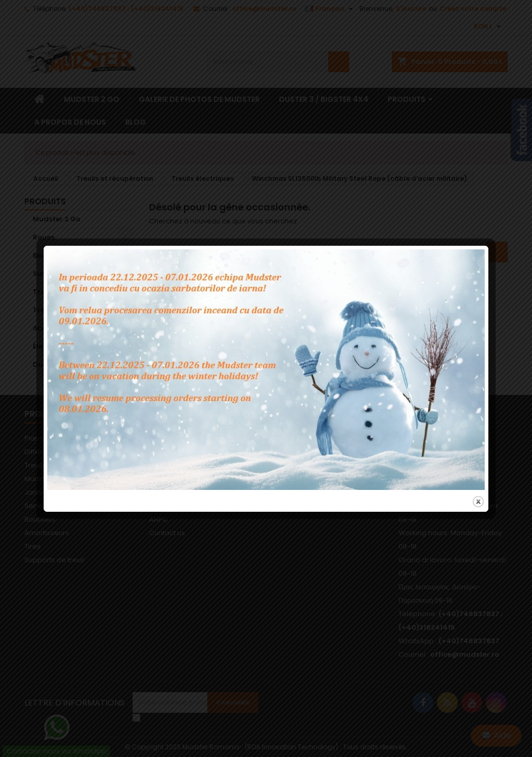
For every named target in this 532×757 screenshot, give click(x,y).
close (478, 486)
